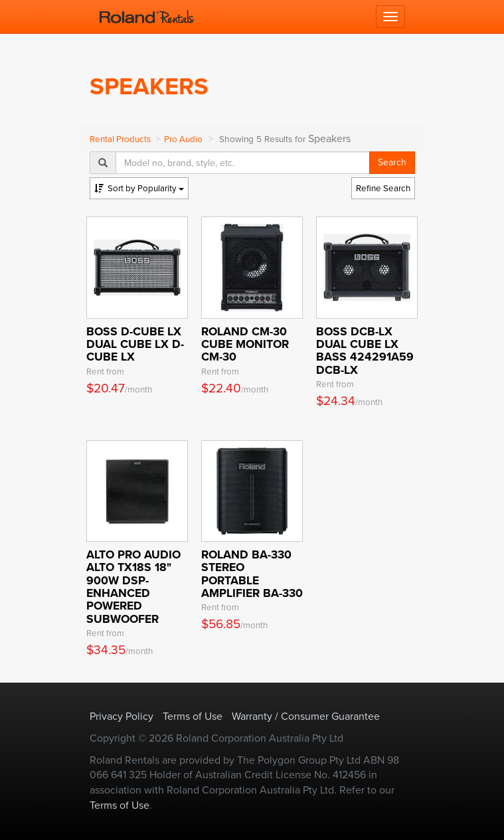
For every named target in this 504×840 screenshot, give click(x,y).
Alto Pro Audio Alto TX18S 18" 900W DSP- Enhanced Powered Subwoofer (133, 587)
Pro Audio (183, 139)
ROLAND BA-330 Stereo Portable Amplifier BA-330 (252, 574)
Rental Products (120, 139)
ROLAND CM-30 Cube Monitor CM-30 (245, 344)
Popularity (139, 188)
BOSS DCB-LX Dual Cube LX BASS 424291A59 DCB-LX (365, 351)
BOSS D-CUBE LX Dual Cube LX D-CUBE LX (135, 344)
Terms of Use (193, 716)
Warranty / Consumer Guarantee (306, 716)
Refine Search (383, 188)
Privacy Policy (122, 716)
